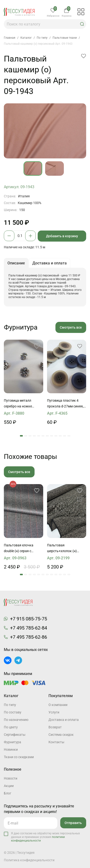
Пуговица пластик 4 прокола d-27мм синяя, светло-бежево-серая (65, 404)
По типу (10, 705)
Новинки (11, 749)
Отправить (73, 823)
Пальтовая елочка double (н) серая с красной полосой (19, 549)
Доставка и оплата (64, 720)
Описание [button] (16, 263)
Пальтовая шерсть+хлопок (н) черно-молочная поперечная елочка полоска (62, 549)
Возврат (55, 727)
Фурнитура (12, 742)
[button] (82, 24)
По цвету (11, 727)
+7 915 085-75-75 (29, 619)
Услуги (54, 712)
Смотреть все (71, 327)
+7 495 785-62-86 (29, 637)
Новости (11, 778)
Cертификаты (15, 735)
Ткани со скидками (19, 757)
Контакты (56, 742)
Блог (8, 793)
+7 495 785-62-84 (29, 628)
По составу (13, 712)
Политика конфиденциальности (29, 860)
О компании (58, 705)
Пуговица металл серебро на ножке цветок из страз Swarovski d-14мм (18, 404)
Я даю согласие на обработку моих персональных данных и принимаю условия (45, 837)
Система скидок (61, 735)
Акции (9, 786)
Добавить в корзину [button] (62, 236)
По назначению (16, 720)
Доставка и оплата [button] (50, 263)
